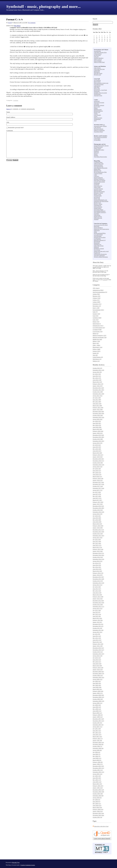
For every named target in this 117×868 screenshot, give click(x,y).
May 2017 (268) (97, 496)
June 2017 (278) (97, 494)
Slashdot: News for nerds (100, 93)
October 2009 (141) (98, 675)
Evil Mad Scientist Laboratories (99, 85)
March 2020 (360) (97, 429)
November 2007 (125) (98, 721)
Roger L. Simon (98, 204)
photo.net (96, 153)
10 (97, 37)
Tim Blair (97, 214)
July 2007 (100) (97, 729)
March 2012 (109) (97, 618)
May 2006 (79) (97, 756)
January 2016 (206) (98, 528)
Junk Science (97, 68)
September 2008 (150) (98, 701)
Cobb (95, 175)
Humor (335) (96, 322)
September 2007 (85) (98, 725)
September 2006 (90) (98, 748)
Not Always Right (99, 129)
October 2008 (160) (98, 699)
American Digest (98, 165)
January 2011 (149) (98, 646)
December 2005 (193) (98, 766)
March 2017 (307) (97, 500)
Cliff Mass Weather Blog (100, 52)
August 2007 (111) (98, 727)
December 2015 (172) (98, 530)
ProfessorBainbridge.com (101, 200)
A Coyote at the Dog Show (101, 225)
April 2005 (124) (97, 782)
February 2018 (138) (98, 478)
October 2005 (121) (98, 770)
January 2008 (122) (98, 717)
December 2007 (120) (98, 719)
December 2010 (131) (98, 648)
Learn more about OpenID (102, 839)
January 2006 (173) (98, 764)
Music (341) (96, 343)
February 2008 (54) (98, 715)
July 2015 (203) (97, 539)
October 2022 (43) (97, 368)
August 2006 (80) (97, 750)
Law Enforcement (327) (99, 327)
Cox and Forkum (98, 235)
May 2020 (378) (97, 425)
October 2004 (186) (98, 794)
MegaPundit (97, 242)
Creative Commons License (28, 865)
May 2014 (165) (97, 567)
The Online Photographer (101, 157)
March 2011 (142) (97, 642)
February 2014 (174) (98, 573)
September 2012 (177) (98, 606)
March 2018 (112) (97, 476)
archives (105, 280)
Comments (10, 131)
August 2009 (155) (98, 679)
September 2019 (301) (98, 441)
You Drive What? (99, 132)
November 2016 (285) (98, 508)
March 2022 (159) (97, 382)
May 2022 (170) (97, 378)
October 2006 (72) (97, 746)
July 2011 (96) (96, 634)
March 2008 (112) (97, 713)
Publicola (96, 247)
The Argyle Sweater (99, 102)
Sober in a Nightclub (99, 130)
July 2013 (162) (97, 587)
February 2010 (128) (98, 668)
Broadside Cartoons (99, 105)
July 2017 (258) (97, 492)
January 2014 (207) (98, 575)
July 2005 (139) (97, 776)
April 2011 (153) (97, 640)
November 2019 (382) (98, 437)
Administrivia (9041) (98, 290)
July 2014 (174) (97, 563)
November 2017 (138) (98, 484)
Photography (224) (98, 347)
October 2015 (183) (98, 534)
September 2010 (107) (98, 654)
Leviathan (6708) (97, 329)
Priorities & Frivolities (100, 237)
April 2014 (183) (97, 569)
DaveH (10, 23)
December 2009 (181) (98, 671)
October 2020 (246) (98, 415)
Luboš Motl (97, 70)
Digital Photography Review (101, 146)
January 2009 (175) (98, 693)
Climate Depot (98, 54)
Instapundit (97, 183)
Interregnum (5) (97, 324)
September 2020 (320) (98, 417)
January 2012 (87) (97, 622)
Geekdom (16, 100)
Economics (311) (97, 304)
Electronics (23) (97, 306)
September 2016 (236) (98, 512)
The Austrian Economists (100, 137)
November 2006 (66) (98, 744)
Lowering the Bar (99, 189)
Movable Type (16, 862)
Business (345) (97, 296)
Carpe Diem (97, 139)
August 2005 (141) (98, 774)
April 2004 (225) (97, 805)
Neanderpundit (98, 196)
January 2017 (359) (98, 504)
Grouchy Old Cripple (99, 182)
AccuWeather (98, 51)
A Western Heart (98, 162)
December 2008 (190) (98, 695)
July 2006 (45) (96, 752)
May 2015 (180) (97, 543)
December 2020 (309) (98, 411)
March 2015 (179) (97, 547)
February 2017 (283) (98, 502)
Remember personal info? (16, 128)
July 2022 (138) (97, 374)
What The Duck (98, 118)
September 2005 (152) (98, 772)
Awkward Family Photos (100, 126)
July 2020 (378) (97, 421)
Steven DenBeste (98, 228)
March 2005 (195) (97, 784)
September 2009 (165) (98, 677)
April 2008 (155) (97, 711)
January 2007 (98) (97, 740)
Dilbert (96, 108)
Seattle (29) (96, 353)
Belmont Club (98, 171)
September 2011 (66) (98, 630)
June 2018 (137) (97, 471)
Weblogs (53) (96, 361)
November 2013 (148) (98, 579)
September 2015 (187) (98, 536)
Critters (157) (96, 300)
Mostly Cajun (98, 194)
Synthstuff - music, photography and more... (44, 7)
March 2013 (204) (97, 595)
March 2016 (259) (97, 524)
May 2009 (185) (97, 685)
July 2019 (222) (97, 445)
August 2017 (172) (98, 490)
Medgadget (97, 72)
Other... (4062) (97, 345)
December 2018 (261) (98, 459)
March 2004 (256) (97, 807)
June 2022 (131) (97, 376)
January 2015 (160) (98, 551)
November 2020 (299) (98, 413)
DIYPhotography (98, 147)
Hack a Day (97, 89)
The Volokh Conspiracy (100, 212)
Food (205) (96, 316)
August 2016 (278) (98, 514)
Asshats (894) (96, 294)
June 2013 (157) (97, 589)
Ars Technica (97, 80)
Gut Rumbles (97, 239)
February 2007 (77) (98, 738)
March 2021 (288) (97, 405)
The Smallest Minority (100, 211)
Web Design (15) (97, 359)
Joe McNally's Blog (99, 150)
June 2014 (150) (97, 565)
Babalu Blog (97, 169)
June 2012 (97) (97, 612)
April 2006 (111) (97, 758)
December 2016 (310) (98, 506)
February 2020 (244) (98, 431)
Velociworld (97, 215)
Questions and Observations (101, 201)
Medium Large (98, 109)
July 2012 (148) (97, 610)
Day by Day (97, 107)
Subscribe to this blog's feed (101, 826)
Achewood (97, 101)
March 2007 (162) (97, 736)
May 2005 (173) (97, 780)
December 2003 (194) (98, 813)
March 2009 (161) (97, 689)
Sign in (9, 109)
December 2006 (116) (98, 742)
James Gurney (98, 148)
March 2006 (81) (97, 760)
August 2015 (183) (98, 537)
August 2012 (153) (98, 608)
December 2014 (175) (98, 553)
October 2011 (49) (97, 628)
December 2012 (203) (98, 601)
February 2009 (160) (98, 691)
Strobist (96, 155)
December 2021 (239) (98, 388)
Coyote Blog (97, 140)
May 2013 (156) (97, 591)
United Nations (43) (98, 357)
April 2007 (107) (97, 734)
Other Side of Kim (99, 246)
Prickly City (97, 112)
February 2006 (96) (98, 762)
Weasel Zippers (98, 216)
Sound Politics (98, 208)
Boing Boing (97, 82)
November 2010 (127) (98, 650)
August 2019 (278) (98, 443)
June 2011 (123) (97, 636)
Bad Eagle (97, 226)
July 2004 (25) (96, 800)
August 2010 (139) (98, 656)
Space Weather (98, 61)
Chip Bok (96, 104)
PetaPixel (96, 151)
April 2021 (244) (97, 404)
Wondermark (97, 119)
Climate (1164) (97, 298)
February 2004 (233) (98, 809)
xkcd (95, 121)
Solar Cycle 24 (98, 59)
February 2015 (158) (98, 549)
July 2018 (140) (97, 469)
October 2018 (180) (98, 463)
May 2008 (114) (97, 709)
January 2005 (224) (98, 788)
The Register (97, 94)
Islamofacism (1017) (98, 326)
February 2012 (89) (98, 620)
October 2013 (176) (98, 581)
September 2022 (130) (98, 370)
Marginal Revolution (99, 191)
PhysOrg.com (98, 75)
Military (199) (96, 341)
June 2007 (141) (97, 731)
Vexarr (96, 116)
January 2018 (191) (98, 480)
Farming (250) (96, 314)
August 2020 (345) (98, 419)
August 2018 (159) (98, 467)
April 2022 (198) (97, 380)
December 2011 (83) (98, 624)
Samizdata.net (98, 205)
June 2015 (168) (97, 541)
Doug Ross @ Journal (100, 180)
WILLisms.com (98, 218)
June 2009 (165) (97, 683)
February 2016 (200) (98, 526)
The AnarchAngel (99, 166)
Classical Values (98, 173)
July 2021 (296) (97, 398)
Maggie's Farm (98, 190)
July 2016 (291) (97, 516)
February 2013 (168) (98, 597)
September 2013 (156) (98, 583)
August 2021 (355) (98, 396)
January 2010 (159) (98, 669)
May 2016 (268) (97, 520)
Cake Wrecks (97, 127)
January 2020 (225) (98, 433)
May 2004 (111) (97, 803)
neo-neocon (97, 197)
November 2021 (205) (98, 390)
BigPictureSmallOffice (100, 233)
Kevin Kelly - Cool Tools (100, 90)
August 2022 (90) (97, 372)
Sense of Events (98, 207)
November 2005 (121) (98, 768)
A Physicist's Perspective (100, 254)
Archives (102, 365)
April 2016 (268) (97, 522)
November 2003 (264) (98, 815)
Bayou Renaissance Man (100, 172)
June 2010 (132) (97, 660)
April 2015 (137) (97, 545)
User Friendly (98, 115)
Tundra (96, 114)
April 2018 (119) (97, 474)
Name (8, 112)
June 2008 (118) (97, 707)
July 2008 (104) (97, 705)
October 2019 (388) (98, 439)
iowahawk (97, 184)
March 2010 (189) (97, 666)
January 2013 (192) (98, 599)
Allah (95, 232)
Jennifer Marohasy (99, 58)
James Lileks (97, 187)
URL (8, 122)
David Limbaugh (98, 178)
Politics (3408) (97, 349)
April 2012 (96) (97, 616)
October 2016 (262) (98, 510)
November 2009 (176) (98, 673)
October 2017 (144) (98, 486)
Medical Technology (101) (100, 335)
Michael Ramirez (98, 111)
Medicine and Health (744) (100, 337)
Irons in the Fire (98, 186)
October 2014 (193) (98, 557)
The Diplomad (98, 236)
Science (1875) (97, 351)
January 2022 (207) (98, 386)
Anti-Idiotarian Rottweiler (101, 168)
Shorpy (96, 154)
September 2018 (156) (98, 465)
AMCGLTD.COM (99, 164)
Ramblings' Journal (99, 248)
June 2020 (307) (97, 423)
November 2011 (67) (98, 626)
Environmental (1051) (98, 310)
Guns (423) (96, 320)
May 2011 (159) (97, 638)
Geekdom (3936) (97, 318)
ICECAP (96, 57)
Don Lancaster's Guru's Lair (101, 83)
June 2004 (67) (97, 801)
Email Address (11, 117)
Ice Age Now (97, 55)
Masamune (97, 243)
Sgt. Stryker (97, 250)
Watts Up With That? (99, 62)
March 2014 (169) (97, 571)
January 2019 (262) (98, 457)
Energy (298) (96, 308)
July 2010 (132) (97, 658)
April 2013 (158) (97, 593)
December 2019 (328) (98, 435)
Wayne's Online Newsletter (101, 257)
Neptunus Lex (98, 244)
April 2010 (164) (97, 664)
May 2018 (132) (97, 472)
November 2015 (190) (98, 532)
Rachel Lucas (98, 203)
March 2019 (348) (97, 453)
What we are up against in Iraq (101, 274)
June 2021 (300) (97, 400)
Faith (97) (95, 312)
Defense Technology (99, 179)
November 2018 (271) (98, 461)
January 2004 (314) (98, 811)
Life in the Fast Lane (99, 69)
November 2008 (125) (98, 697)
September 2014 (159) (98, 559)
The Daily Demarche (99, 255)
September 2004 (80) (98, 796)
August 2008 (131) (98, 703)
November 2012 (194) (98, 603)
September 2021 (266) (98, 394)
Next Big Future (98, 73)
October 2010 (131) (98, 652)
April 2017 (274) (97, 498)
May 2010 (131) (97, 662)
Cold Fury (97, 176)
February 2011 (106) (98, 644)
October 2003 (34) (97, 817)
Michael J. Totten (98, 193)
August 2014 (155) (98, 561)
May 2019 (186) (97, 449)
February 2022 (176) (98, 384)
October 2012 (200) (98, 604)
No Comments (32, 23)
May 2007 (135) (97, 733)
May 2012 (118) (97, 614)
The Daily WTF (98, 95)
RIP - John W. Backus (98, 271)
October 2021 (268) (98, 392)
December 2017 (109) (98, 482)
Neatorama (97, 91)
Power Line (97, 198)
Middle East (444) (97, 339)
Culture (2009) (97, 302)
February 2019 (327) (98, 455)
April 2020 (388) (97, 427)
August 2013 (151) (98, 585)
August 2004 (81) (97, 798)
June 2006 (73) (97, 754)
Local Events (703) (98, 331)
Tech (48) (95, 355)
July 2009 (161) (97, 681)
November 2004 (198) (98, 792)
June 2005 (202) (97, 778)
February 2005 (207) (98, 786)
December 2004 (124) (98, 790)
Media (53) (96, 333)
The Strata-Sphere (99, 210)
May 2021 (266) (97, 402)
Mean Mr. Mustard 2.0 (100, 240)
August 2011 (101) (98, 632)
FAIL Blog (97, 87)
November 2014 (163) (98, 555)
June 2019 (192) (97, 447)
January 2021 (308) (98, 409)
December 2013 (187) (98, 577)
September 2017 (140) (98, 488)
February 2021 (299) (98, 407)
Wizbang (96, 219)
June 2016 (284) (97, 518)
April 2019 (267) (97, 451)
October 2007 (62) (97, 723)
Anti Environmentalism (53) (100, 292)
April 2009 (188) (97, 687)
